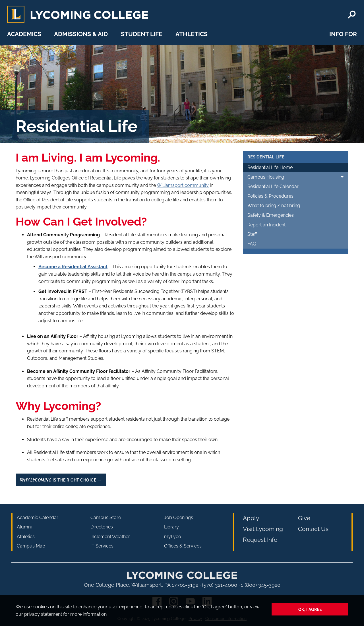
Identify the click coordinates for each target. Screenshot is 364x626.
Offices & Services (183, 546)
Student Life (142, 34)
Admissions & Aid (81, 34)
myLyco (173, 537)
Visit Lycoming (263, 529)
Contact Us (313, 529)
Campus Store (106, 517)
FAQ (252, 244)
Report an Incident (266, 225)
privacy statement (43, 614)
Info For (343, 34)
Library (171, 527)
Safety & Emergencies (271, 215)
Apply (251, 518)
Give (304, 518)
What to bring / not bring (274, 205)
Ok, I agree (310, 609)
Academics (24, 34)
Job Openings (179, 517)
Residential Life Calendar (273, 186)
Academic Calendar (38, 517)
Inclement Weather (110, 537)
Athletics (192, 34)
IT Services (102, 546)
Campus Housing (266, 177)
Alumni (24, 527)
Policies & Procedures (270, 196)
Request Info (260, 540)
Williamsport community (183, 185)
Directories (102, 527)
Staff (252, 234)
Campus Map (31, 546)
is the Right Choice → (61, 480)
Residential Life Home (270, 167)
